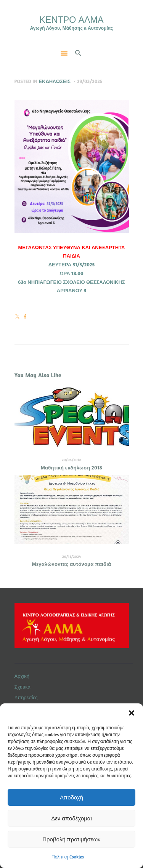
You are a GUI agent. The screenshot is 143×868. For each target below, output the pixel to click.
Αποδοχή (71, 797)
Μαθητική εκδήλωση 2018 (71, 468)
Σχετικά (23, 687)
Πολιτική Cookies (68, 857)
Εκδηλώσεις (55, 81)
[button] (132, 713)
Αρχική (22, 676)
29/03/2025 (90, 81)
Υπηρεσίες (26, 697)
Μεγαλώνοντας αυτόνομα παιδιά (72, 564)
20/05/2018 (72, 460)
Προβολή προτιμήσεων (71, 839)
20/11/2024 (72, 556)
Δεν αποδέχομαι (71, 818)
